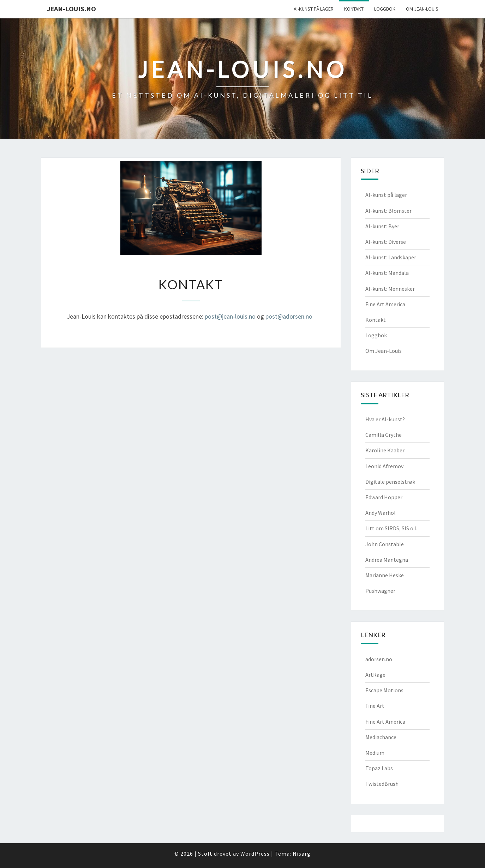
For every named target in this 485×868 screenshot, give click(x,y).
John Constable (385, 544)
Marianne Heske (385, 575)
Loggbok (385, 9)
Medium (375, 753)
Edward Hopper (384, 497)
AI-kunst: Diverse (386, 242)
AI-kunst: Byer (382, 226)
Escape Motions (384, 690)
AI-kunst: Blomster (388, 211)
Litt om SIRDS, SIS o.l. (391, 528)
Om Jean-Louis (422, 9)
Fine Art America (385, 304)
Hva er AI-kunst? (385, 419)
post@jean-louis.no (230, 316)
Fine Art (375, 706)
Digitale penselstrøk (390, 482)
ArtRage (375, 675)
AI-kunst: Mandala (387, 273)
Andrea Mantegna (387, 560)
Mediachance (381, 737)
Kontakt (354, 9)
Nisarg (302, 854)
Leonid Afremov (384, 466)
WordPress (255, 854)
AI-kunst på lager (314, 9)
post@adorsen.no (289, 316)
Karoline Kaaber (385, 450)
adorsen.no (379, 659)
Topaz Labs (379, 768)
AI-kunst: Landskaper (391, 257)
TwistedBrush (382, 784)
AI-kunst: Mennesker (390, 289)
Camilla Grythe (384, 435)
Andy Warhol (381, 513)
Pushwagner (380, 591)
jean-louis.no (71, 9)
